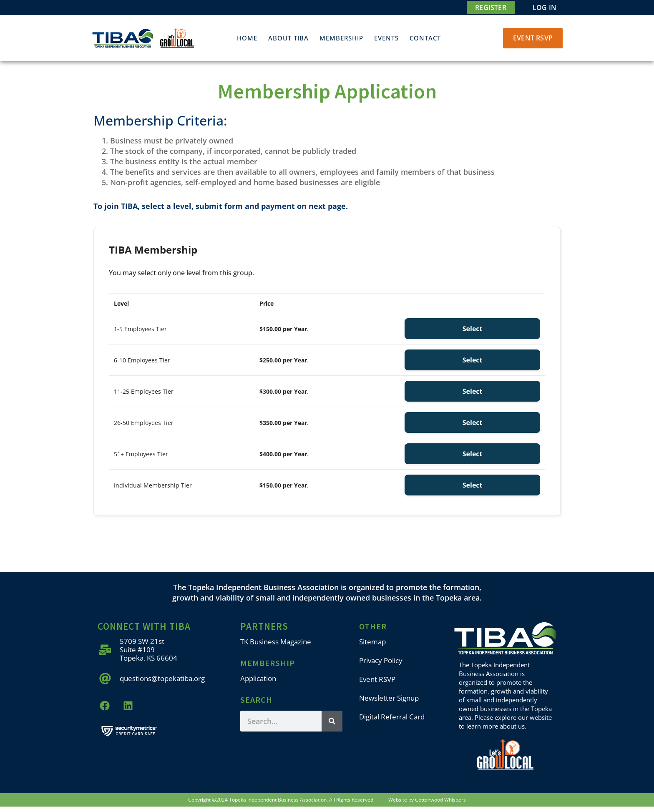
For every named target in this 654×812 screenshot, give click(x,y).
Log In (545, 8)
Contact (425, 38)
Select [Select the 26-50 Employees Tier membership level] (473, 422)
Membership (341, 38)
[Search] (332, 721)
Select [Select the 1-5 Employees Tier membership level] (473, 329)
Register (491, 8)
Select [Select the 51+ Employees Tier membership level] (473, 454)
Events (386, 38)
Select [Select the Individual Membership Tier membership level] (473, 485)
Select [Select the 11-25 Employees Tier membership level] (473, 391)
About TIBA (288, 38)
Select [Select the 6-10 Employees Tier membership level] (473, 360)
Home (247, 38)
